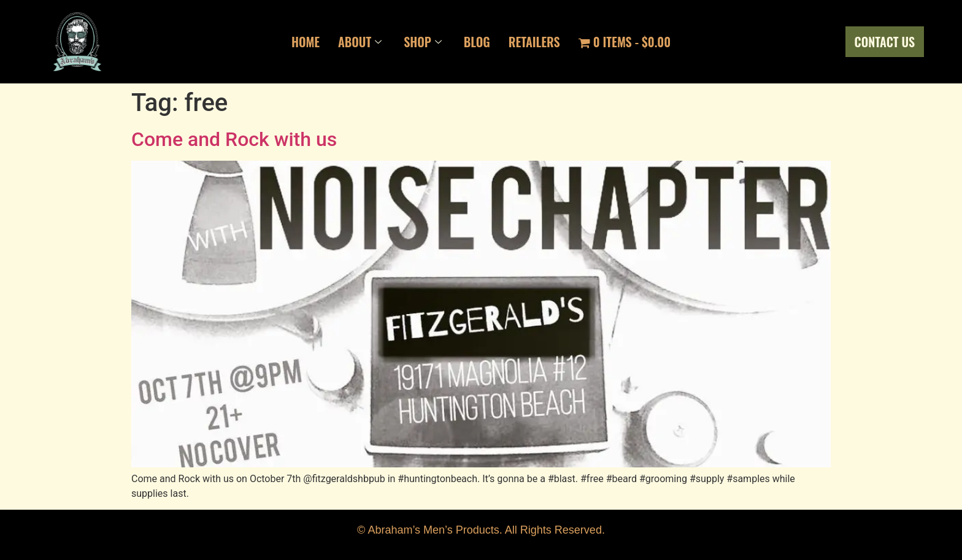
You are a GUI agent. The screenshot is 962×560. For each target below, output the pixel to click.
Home (306, 42)
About (360, 42)
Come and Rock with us (234, 139)
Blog (477, 42)
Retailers (534, 42)
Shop (423, 42)
